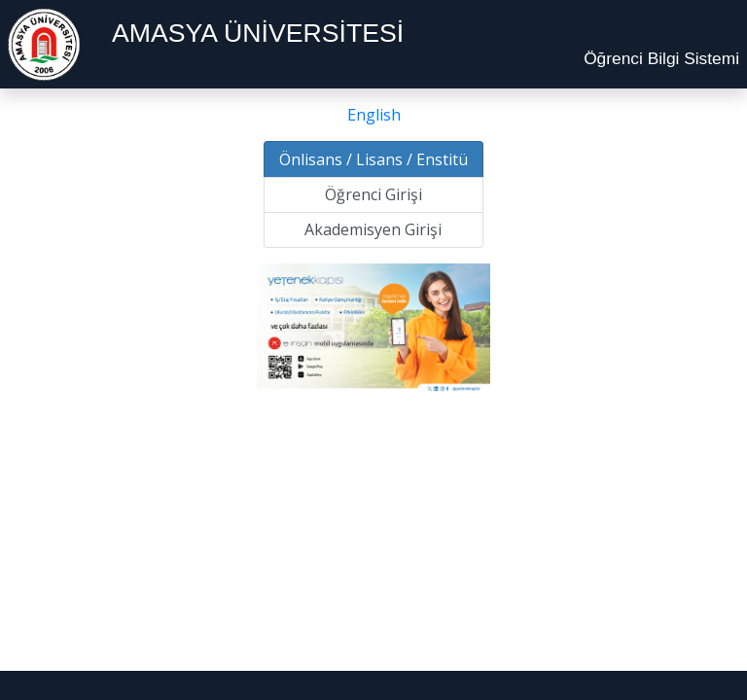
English (374, 115)
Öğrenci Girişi (373, 194)
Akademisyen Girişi (373, 229)
